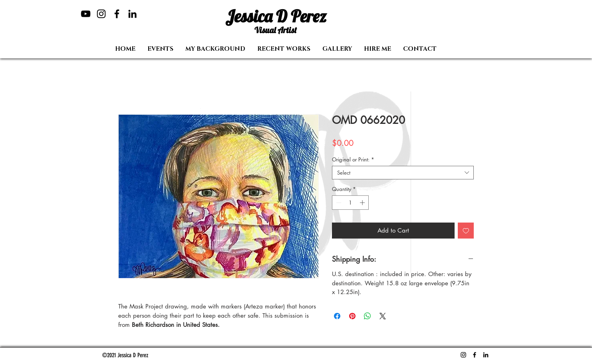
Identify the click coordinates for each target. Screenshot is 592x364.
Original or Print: (353, 159)
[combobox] (403, 173)
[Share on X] (383, 316)
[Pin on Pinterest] (352, 316)
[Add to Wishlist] (466, 231)
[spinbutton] (351, 203)
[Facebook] (117, 14)
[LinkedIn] (132, 14)
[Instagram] (101, 14)
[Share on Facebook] (337, 316)
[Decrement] (338, 203)
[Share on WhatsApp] (368, 316)
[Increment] (363, 203)
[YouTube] (86, 14)
